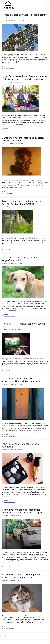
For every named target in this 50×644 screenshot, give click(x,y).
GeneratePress (32, 642)
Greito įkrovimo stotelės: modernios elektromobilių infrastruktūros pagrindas (24, 511)
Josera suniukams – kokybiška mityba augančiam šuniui (22, 259)
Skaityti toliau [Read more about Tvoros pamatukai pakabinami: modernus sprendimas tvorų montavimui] (39, 244)
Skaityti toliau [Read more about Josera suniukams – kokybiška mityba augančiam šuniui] (12, 310)
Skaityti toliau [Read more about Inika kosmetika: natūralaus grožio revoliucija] (5, 496)
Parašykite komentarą (9, 69)
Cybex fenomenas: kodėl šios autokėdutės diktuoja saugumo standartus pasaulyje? (24, 78)
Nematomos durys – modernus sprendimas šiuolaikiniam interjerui (21, 380)
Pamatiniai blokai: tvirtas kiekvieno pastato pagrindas (25, 16)
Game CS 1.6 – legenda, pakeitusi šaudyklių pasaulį (25, 325)
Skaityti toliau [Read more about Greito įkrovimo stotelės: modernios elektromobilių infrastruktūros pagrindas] (22, 561)
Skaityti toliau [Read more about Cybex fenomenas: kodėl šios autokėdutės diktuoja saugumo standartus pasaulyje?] (19, 124)
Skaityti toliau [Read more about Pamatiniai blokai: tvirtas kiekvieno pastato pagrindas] (14, 63)
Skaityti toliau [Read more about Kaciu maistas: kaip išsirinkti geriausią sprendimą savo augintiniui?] (38, 623)
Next (9, 636)
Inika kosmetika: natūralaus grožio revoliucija (20, 445)
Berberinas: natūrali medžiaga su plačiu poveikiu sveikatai (23, 139)
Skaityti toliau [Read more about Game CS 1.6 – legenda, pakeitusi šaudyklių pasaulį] (34, 365)
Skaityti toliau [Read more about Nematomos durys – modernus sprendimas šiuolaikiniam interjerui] (37, 430)
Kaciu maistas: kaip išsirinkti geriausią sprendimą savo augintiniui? (22, 576)
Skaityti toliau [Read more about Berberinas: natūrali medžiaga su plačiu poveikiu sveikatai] (18, 187)
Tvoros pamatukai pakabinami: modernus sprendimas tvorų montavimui (24, 202)
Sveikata (6, 67)
